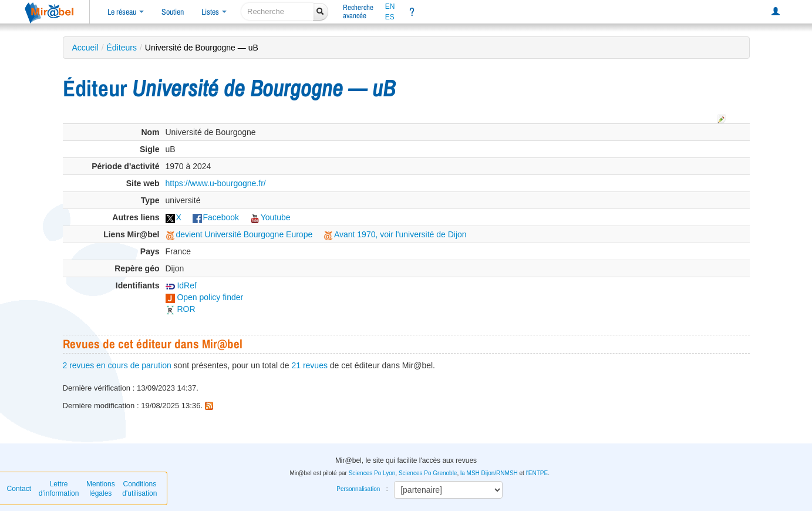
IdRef (181, 285)
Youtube (270, 217)
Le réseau (126, 12)
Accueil (85, 48)
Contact (19, 489)
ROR (181, 309)
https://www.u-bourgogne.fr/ (216, 183)
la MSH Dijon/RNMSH (489, 473)
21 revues (309, 365)
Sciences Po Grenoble (428, 473)
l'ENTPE (537, 473)
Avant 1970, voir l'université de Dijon (395, 234)
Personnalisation (358, 489)
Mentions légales (101, 489)
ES (390, 17)
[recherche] (277, 11)
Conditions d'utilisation (139, 489)
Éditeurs (122, 48)
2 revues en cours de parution (117, 365)
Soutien (173, 12)
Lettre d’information (59, 489)
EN (390, 6)
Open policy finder (205, 297)
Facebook (216, 217)
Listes (214, 12)
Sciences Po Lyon (372, 473)
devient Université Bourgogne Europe (239, 234)
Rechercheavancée (358, 11)
